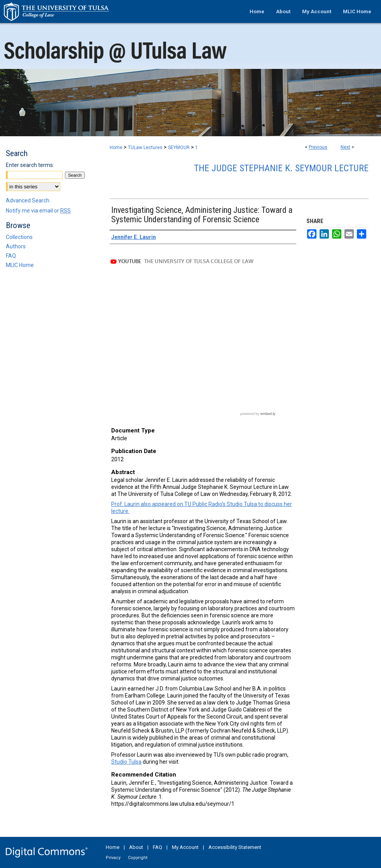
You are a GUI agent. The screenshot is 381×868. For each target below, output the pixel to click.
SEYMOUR (179, 148)
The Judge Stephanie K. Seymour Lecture (281, 168)
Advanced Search (28, 200)
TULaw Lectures (145, 148)
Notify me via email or (38, 211)
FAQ (11, 256)
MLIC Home (20, 265)
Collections (19, 237)
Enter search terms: (30, 165)
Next (345, 147)
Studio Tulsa (126, 762)
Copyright (138, 858)
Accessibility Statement (235, 847)
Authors (16, 246)
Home (116, 148)
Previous (318, 147)
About (136, 847)
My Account (185, 847)
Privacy (113, 858)
